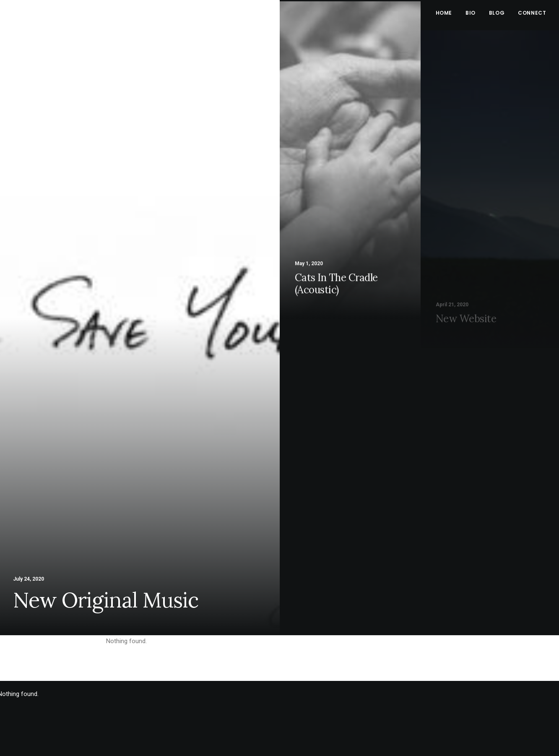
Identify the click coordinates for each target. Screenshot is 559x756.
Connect (532, 13)
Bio (471, 13)
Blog (497, 13)
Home (444, 13)
